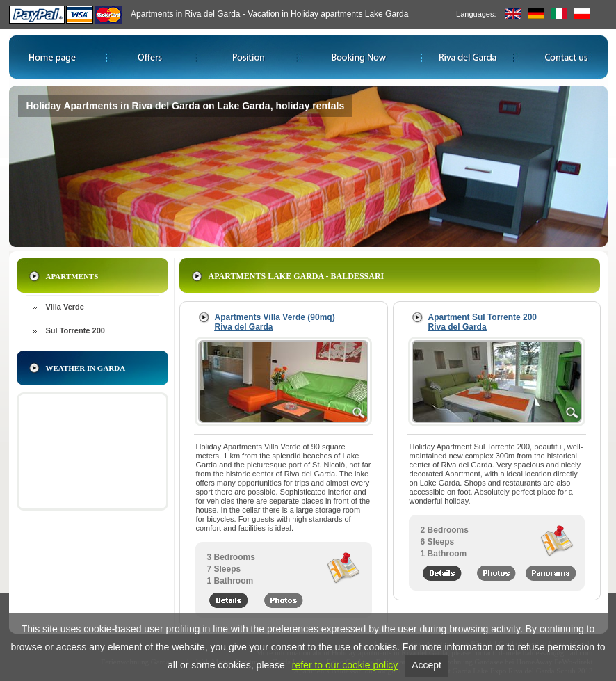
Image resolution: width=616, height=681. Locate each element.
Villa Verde (65, 307)
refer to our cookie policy (345, 665)
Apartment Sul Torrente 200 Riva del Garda (483, 322)
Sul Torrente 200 (75, 330)
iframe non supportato (92, 451)
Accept (427, 665)
